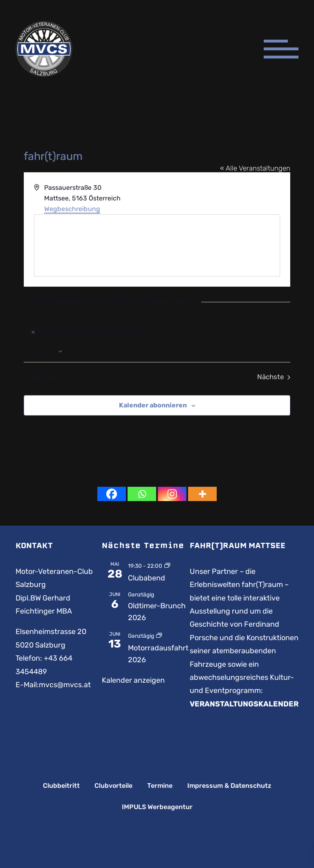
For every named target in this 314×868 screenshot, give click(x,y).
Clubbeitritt (61, 786)
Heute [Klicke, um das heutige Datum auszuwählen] (157, 376)
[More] (202, 494)
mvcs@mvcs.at (65, 685)
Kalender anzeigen (133, 680)
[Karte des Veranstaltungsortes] (157, 245)
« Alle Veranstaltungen (255, 168)
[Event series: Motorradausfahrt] (159, 635)
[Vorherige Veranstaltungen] (39, 377)
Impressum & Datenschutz (229, 786)
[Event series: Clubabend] (167, 565)
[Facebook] (112, 494)
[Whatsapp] (142, 494)
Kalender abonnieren (153, 405)
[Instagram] (172, 494)
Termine (160, 786)
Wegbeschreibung (72, 209)
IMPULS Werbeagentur (157, 807)
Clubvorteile (113, 786)
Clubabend (147, 578)
